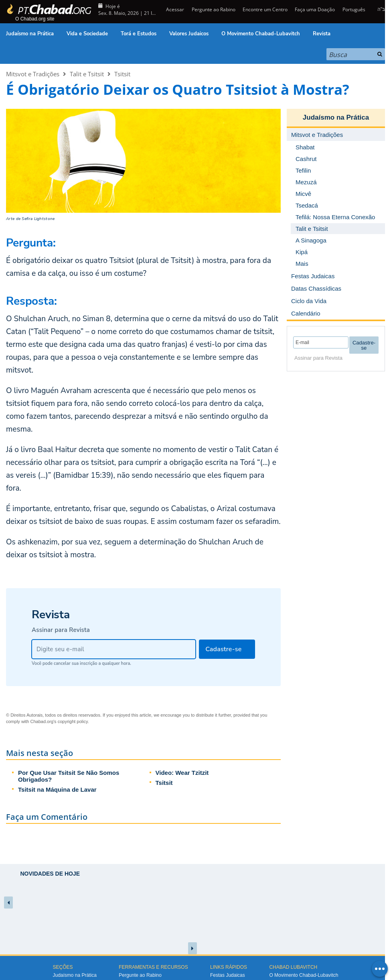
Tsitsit (122, 74)
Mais (302, 264)
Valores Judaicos (189, 34)
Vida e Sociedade (87, 34)
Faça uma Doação (315, 9)
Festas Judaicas (228, 975)
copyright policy (73, 721)
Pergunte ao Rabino (214, 9)
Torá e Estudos (139, 34)
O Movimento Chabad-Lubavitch (261, 34)
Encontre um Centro (265, 9)
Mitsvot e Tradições (33, 74)
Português (354, 9)
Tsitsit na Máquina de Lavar (57, 790)
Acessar (174, 9)
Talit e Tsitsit (87, 74)
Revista (322, 34)
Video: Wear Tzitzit (182, 773)
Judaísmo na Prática (30, 34)
